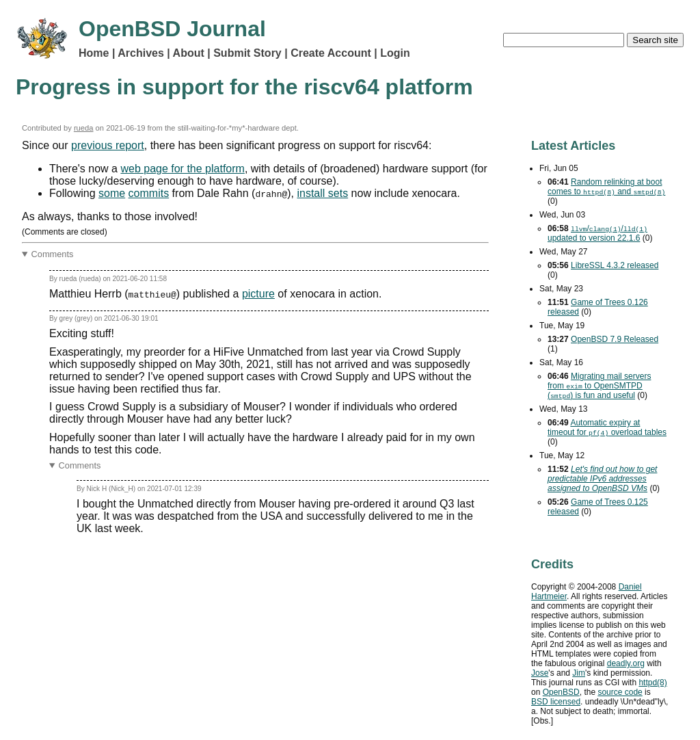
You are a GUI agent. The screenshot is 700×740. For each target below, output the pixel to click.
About (189, 53)
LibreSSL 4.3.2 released (615, 265)
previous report (108, 145)
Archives (141, 53)
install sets (322, 193)
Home (94, 53)
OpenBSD (561, 692)
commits (149, 193)
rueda (84, 128)
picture (258, 294)
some (112, 193)
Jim (579, 673)
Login (395, 53)
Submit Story (247, 53)
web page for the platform (182, 169)
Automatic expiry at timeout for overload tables (607, 427)
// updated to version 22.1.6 (597, 233)
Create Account (331, 53)
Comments (53, 254)
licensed (556, 702)
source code (620, 692)
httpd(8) (652, 683)
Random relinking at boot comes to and (606, 187)
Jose (540, 673)
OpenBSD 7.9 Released (615, 339)
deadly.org (626, 663)
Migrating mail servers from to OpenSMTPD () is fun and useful (599, 386)
